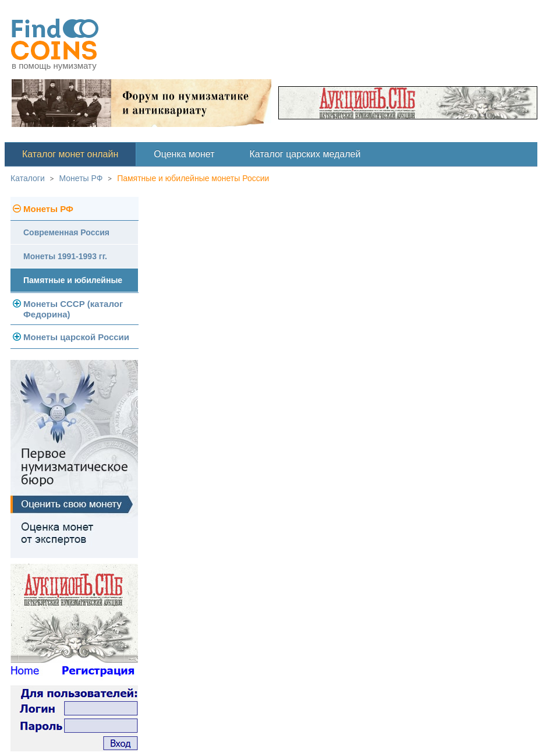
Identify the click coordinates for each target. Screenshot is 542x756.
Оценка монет (184, 154)
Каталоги (28, 178)
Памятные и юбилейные (73, 280)
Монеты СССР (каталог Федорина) (73, 309)
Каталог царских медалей (305, 154)
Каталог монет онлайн (70, 154)
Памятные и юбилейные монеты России (193, 178)
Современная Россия (66, 232)
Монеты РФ (81, 178)
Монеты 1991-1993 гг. (65, 256)
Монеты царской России (76, 337)
